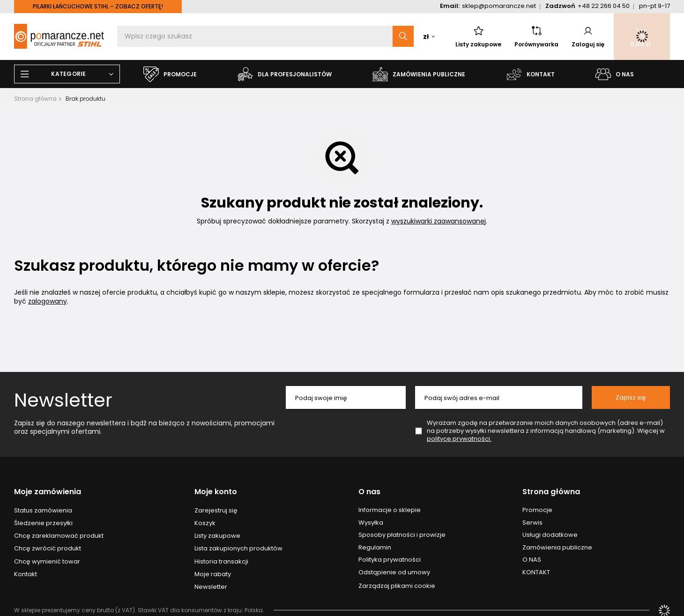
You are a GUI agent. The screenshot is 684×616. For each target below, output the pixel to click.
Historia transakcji (221, 562)
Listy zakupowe (478, 37)
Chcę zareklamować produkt (59, 536)
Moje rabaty (213, 574)
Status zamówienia (43, 511)
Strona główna (35, 99)
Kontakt (26, 574)
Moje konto (216, 492)
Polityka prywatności (390, 560)
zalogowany (48, 301)
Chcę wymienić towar (47, 562)
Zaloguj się (588, 37)
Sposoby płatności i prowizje (402, 535)
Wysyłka (371, 523)
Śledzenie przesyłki (43, 523)
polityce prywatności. (459, 439)
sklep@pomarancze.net (499, 6)
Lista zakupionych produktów (238, 549)
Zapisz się (631, 397)
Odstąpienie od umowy (394, 572)
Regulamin (375, 548)
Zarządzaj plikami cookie (397, 586)
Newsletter (63, 400)
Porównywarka (536, 37)
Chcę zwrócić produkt (48, 549)
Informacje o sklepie (390, 510)
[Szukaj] (403, 36)
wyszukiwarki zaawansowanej (439, 221)
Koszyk (205, 523)
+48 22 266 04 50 (604, 6)
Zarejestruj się (216, 511)
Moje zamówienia (48, 492)
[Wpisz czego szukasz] (265, 36)
